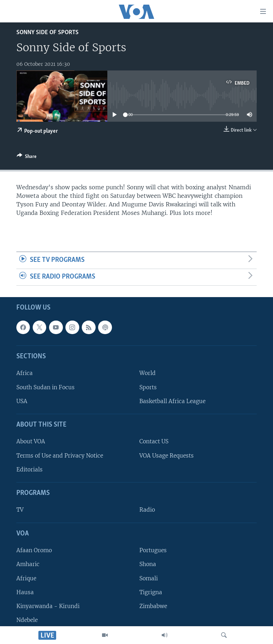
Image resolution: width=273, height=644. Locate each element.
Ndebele (27, 620)
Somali (149, 578)
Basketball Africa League (172, 401)
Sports (148, 387)
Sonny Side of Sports (47, 33)
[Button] (27, 158)
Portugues (153, 550)
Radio (147, 510)
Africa (25, 373)
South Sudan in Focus (45, 387)
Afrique (26, 578)
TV (20, 510)
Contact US (154, 441)
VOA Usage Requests (167, 455)
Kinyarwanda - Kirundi (48, 606)
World (148, 373)
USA (22, 401)
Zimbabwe (153, 606)
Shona (148, 564)
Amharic (28, 564)
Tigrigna (151, 592)
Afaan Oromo (34, 550)
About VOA (31, 441)
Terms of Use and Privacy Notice (60, 455)
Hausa (25, 592)
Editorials (30, 469)
